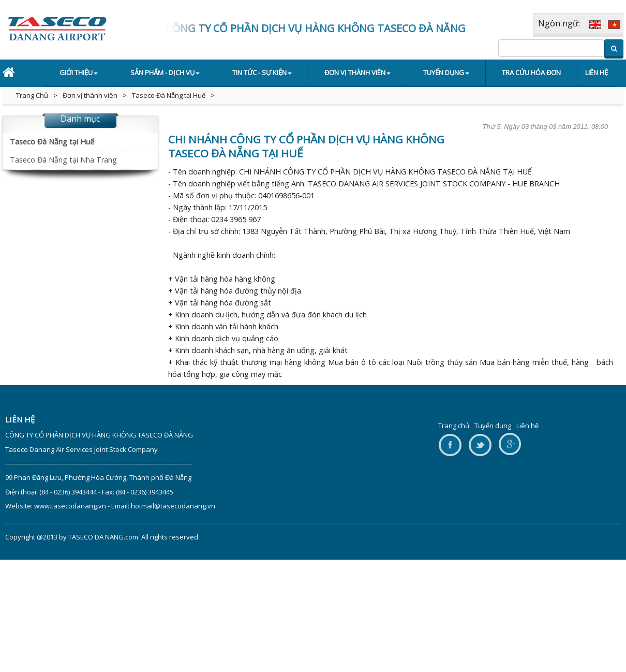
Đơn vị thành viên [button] (357, 72)
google (510, 446)
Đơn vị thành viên (90, 95)
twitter (480, 446)
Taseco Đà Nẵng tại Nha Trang (63, 160)
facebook (450, 446)
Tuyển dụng (493, 426)
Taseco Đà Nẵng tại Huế (169, 95)
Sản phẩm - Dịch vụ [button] (165, 72)
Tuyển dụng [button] (446, 72)
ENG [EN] (595, 25)
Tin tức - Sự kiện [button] (262, 72)
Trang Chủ (32, 95)
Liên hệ (597, 72)
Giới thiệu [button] (79, 72)
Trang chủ (454, 426)
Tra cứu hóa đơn (531, 72)
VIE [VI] (614, 25)
